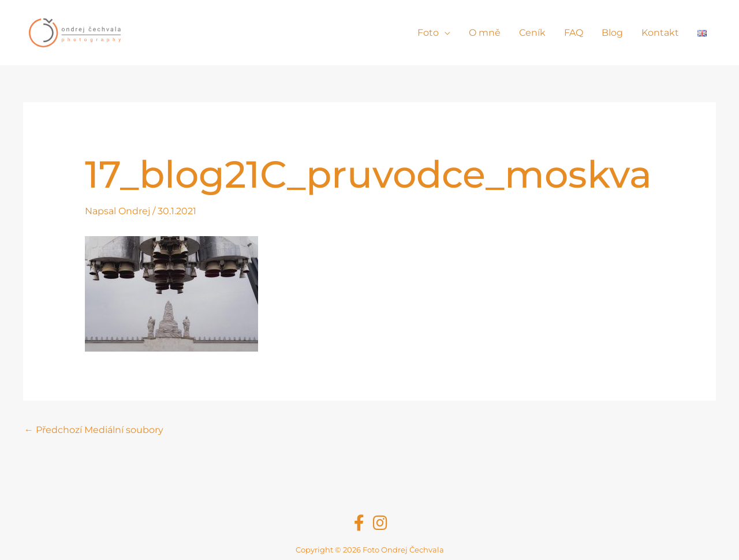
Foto (428, 33)
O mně (485, 33)
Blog (612, 33)
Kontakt (660, 33)
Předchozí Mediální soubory (94, 430)
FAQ (574, 33)
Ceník (532, 33)
